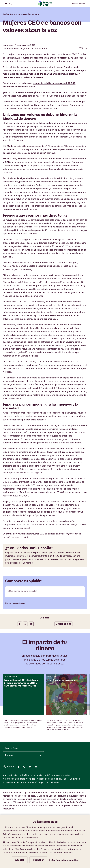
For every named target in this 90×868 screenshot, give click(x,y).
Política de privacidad (32, 775)
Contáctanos (52, 782)
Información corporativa (58, 775)
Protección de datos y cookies (19, 779)
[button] (87, 707)
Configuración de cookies (64, 860)
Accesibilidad (10, 775)
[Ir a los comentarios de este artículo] (86, 48)
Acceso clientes (79, 4)
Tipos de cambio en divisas (51, 779)
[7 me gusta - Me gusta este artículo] (81, 48)
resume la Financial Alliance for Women (23, 77)
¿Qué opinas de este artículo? (23, 591)
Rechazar (38, 860)
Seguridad (74, 779)
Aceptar (20, 860)
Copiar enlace (64, 624)
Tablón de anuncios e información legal (23, 782)
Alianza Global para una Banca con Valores (45, 58)
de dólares (17, 87)
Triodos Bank (11, 748)
